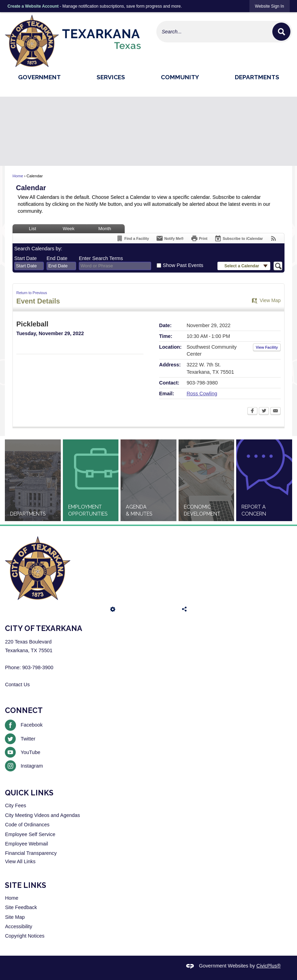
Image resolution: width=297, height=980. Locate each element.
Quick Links (29, 793)
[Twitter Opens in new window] (264, 412)
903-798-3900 (38, 667)
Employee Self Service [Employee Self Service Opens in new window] (30, 834)
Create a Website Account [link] (33, 6)
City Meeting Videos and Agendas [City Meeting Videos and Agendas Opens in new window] (42, 815)
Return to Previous (32, 293)
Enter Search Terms (101, 258)
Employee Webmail (26, 844)
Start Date (26, 258)
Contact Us (17, 685)
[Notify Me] (170, 238)
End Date (57, 258)
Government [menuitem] (39, 77)
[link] (270, 6)
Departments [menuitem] (257, 77)
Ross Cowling (202, 394)
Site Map (15, 917)
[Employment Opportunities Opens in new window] (91, 480)
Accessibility (18, 926)
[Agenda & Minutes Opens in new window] (148, 480)
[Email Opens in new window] (275, 412)
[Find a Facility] (133, 238)
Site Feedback (21, 907)
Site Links (26, 885)
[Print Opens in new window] (199, 238)
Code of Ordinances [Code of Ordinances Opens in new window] (27, 825)
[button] (281, 32)
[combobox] (29, 266)
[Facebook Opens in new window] (252, 412)
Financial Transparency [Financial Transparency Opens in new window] (31, 853)
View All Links (20, 861)
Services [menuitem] (111, 77)
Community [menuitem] (180, 77)
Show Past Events (183, 265)
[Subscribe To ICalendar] (239, 238)
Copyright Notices (25, 936)
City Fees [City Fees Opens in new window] (15, 805)
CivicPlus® (269, 966)
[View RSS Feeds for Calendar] (274, 238)
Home (18, 176)
